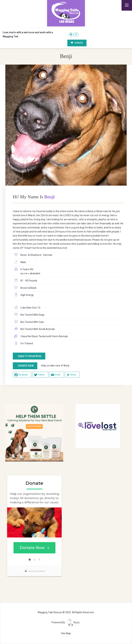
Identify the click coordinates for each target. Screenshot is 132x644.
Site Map (66, 633)
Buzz (73, 622)
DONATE (77, 43)
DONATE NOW (26, 366)
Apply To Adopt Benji (30, 356)
